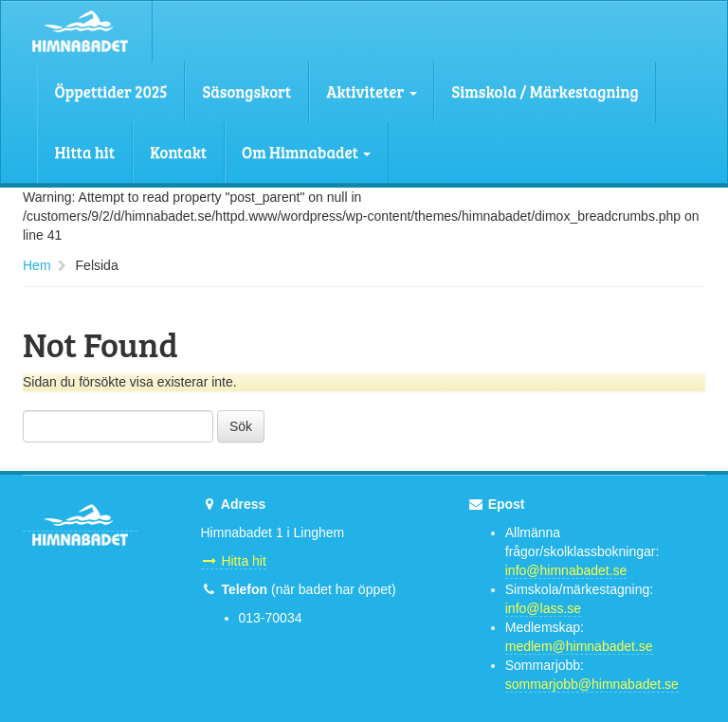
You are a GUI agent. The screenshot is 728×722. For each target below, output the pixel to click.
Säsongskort (247, 91)
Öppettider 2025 (111, 91)
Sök (241, 426)
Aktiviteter (371, 91)
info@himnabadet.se (566, 570)
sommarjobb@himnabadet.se (592, 684)
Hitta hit (85, 152)
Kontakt (178, 152)
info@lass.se (543, 608)
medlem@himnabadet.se (579, 646)
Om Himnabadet (306, 152)
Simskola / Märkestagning (546, 91)
